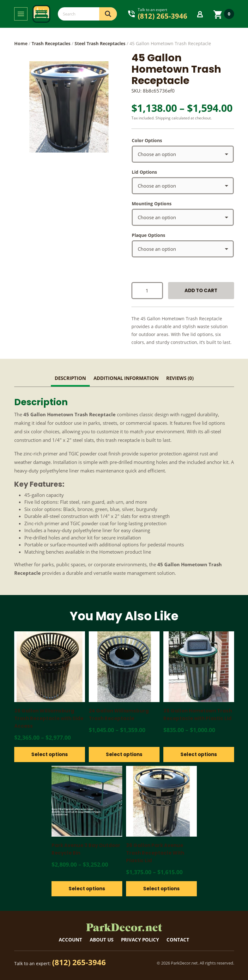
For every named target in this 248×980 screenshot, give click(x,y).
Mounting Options (152, 204)
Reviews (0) (180, 378)
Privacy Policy (140, 940)
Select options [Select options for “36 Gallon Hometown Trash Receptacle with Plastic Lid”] (199, 754)
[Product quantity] (147, 291)
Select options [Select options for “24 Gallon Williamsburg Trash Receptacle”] (124, 754)
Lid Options (144, 172)
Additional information (126, 378)
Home (21, 43)
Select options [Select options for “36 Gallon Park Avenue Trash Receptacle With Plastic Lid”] (161, 889)
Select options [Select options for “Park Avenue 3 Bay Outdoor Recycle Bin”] (87, 889)
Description (70, 378)
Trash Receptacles (51, 43)
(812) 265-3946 (79, 962)
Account (70, 940)
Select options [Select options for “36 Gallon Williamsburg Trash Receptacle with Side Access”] (50, 754)
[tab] (70, 379)
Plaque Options (148, 235)
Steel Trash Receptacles (100, 43)
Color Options (147, 140)
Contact (178, 940)
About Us (102, 940)
